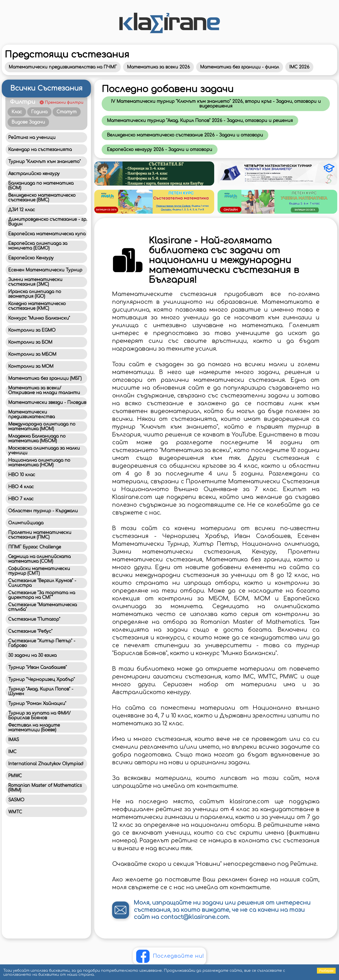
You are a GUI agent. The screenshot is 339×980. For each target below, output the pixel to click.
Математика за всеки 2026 (158, 67)
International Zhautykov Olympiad (46, 764)
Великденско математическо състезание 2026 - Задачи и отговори (185, 135)
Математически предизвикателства (32, 414)
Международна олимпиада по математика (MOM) (42, 426)
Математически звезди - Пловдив (47, 402)
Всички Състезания (46, 88)
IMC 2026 (299, 67)
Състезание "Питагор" (34, 619)
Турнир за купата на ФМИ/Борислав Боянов (39, 715)
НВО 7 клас (21, 499)
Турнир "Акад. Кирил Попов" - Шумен (41, 691)
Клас (17, 112)
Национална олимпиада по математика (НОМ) (39, 463)
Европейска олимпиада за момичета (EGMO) (38, 246)
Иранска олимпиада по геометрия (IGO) (35, 294)
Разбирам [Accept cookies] (326, 971)
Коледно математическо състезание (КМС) (37, 306)
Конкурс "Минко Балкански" (39, 318)
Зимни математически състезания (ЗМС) (35, 282)
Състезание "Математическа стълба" (43, 607)
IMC (12, 752)
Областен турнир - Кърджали (43, 511)
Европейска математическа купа (47, 234)
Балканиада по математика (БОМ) (41, 186)
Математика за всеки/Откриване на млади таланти (44, 390)
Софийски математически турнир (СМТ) (39, 571)
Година (39, 112)
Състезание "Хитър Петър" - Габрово (42, 643)
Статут (67, 112)
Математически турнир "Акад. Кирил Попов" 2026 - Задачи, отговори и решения (200, 121)
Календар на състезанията (40, 150)
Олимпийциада (26, 523)
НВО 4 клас (21, 487)
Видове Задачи (28, 122)
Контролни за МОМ (31, 366)
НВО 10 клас (22, 475)
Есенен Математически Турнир (45, 270)
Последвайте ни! (179, 956)
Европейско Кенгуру (31, 258)
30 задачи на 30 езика (32, 655)
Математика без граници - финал (240, 67)
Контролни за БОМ (30, 342)
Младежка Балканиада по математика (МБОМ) (37, 438)
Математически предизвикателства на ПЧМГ (63, 67)
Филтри (23, 102)
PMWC (15, 776)
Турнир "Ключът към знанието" (44, 162)
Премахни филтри (64, 102)
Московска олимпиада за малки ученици (44, 451)
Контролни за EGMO (32, 330)
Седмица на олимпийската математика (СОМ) (39, 559)
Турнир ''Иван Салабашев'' (38, 667)
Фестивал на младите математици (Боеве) (34, 728)
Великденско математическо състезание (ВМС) (42, 198)
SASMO (16, 800)
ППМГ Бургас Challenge (35, 547)
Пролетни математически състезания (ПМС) (40, 535)
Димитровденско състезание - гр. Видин (48, 222)
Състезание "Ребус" (30, 631)
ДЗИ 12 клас (22, 210)
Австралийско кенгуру (34, 174)
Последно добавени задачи (168, 89)
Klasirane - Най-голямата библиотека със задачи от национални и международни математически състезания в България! (224, 260)
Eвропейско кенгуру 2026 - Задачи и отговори (160, 150)
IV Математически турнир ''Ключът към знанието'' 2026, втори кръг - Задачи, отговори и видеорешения (216, 104)
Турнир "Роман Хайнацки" (37, 704)
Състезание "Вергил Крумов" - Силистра (42, 583)
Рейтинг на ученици (32, 137)
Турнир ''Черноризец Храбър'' (42, 679)
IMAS (14, 740)
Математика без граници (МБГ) (45, 378)
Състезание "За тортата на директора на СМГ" (42, 595)
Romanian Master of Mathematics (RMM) (45, 788)
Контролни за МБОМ (32, 354)
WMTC (15, 812)
